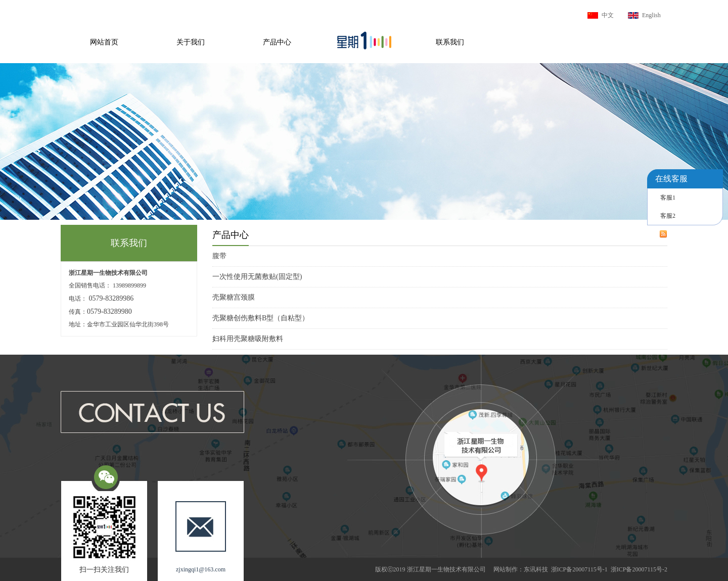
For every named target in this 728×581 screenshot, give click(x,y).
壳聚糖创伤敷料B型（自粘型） (261, 318)
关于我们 (191, 42)
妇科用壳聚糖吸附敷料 (248, 339)
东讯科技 (536, 569)
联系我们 (450, 42)
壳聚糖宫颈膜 (234, 297)
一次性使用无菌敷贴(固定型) (257, 277)
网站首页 (104, 42)
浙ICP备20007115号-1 (579, 569)
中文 (608, 15)
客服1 (668, 198)
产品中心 (277, 42)
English (651, 15)
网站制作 (506, 569)
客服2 (668, 216)
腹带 (219, 256)
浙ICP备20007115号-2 (639, 569)
